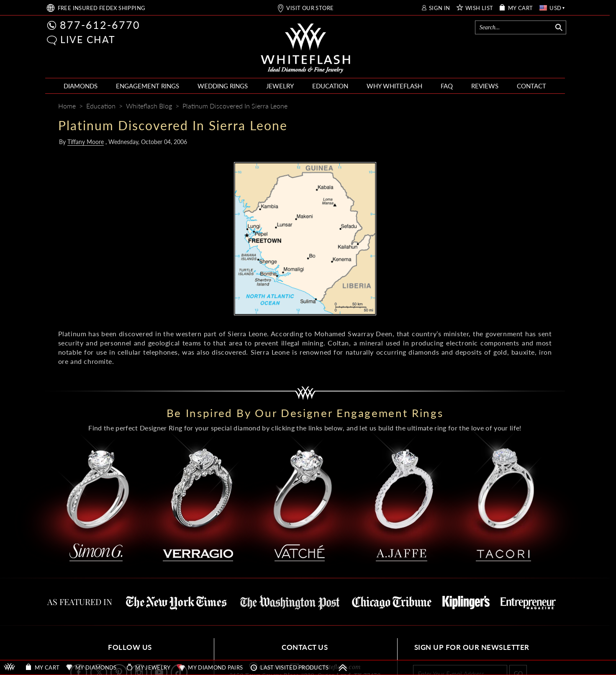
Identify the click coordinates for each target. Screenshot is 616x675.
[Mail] (547, 107)
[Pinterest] (514, 107)
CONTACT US (305, 647)
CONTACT (531, 86)
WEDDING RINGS (223, 86)
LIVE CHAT (88, 39)
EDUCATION (330, 86)
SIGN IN (440, 8)
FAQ (447, 86)
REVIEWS (485, 86)
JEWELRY (280, 86)
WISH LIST (479, 8)
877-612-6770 (100, 25)
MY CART (521, 8)
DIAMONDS (81, 86)
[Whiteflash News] (530, 107)
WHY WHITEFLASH (394, 86)
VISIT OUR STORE (310, 8)
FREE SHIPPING (102, 8)
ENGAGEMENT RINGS (148, 86)
